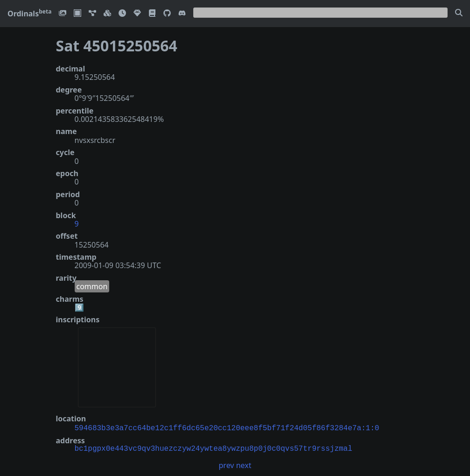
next (244, 464)
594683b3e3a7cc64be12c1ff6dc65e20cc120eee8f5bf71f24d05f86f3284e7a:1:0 (227, 427)
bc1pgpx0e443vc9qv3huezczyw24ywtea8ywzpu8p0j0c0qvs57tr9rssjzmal (214, 448)
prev (227, 464)
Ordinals (29, 14)
